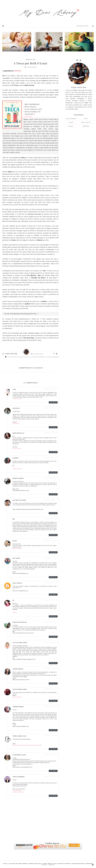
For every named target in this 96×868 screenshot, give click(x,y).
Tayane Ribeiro (18, 669)
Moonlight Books (17, 399)
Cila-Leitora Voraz (20, 643)
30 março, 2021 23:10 (51, 669)
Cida (14, 389)
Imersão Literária (17, 469)
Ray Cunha (16, 558)
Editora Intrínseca (39, 357)
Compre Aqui (28, 116)
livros (49, 357)
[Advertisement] (78, 161)
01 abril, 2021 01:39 (51, 706)
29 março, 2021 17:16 (51, 622)
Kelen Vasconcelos (20, 622)
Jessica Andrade (19, 777)
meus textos (86, 122)
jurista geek (16, 423)
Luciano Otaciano (19, 500)
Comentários (31, 67)
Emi (14, 519)
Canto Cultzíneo (17, 448)
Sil (14, 600)
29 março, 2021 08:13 (51, 519)
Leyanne (15, 458)
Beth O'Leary (19, 357)
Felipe (15, 541)
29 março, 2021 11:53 (51, 583)
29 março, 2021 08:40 (51, 540)
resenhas (56, 357)
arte (86, 119)
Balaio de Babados (17, 697)
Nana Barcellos (18, 433)
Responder (53, 402)
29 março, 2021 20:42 (51, 642)
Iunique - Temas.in (48, 865)
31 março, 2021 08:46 (51, 689)
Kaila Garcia (17, 583)
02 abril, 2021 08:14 (51, 754)
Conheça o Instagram (18, 792)
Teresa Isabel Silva (19, 736)
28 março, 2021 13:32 (51, 389)
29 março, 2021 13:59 (51, 600)
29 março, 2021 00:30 (51, 478)
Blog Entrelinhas (17, 549)
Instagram (33, 745)
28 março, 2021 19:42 (51, 458)
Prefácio (15, 613)
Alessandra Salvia (19, 755)
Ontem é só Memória (18, 745)
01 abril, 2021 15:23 (51, 736)
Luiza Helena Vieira (20, 689)
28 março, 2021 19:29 (51, 433)
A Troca (10, 357)
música (71, 126)
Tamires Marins (18, 707)
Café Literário (71, 119)
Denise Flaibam (18, 478)
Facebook (27, 745)
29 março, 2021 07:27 (51, 500)
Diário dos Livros (17, 790)
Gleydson (16, 408)
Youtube (39, 745)
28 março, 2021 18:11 (51, 408)
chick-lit (28, 357)
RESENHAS (17, 71)
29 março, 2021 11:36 (51, 558)
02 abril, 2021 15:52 (51, 776)
